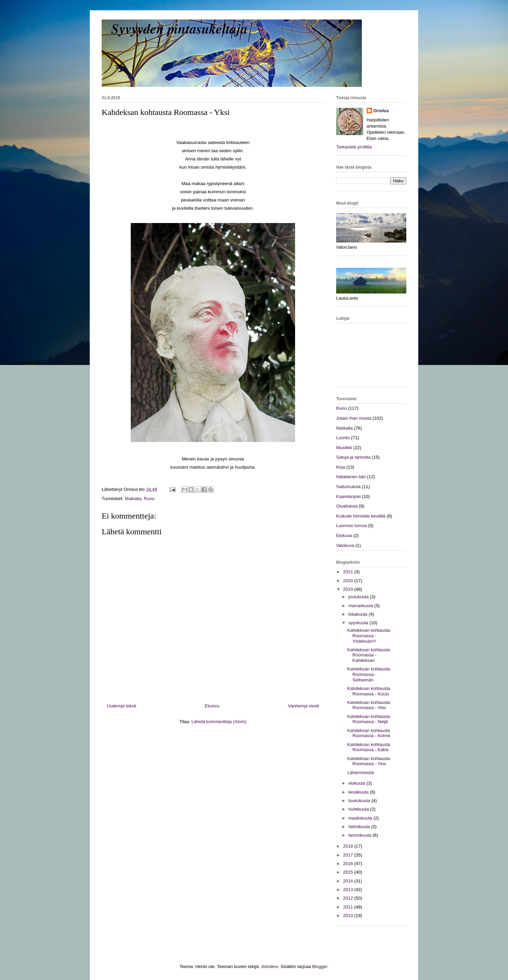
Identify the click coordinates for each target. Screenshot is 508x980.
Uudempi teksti (122, 706)
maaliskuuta (361, 818)
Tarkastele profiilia (354, 147)
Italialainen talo (351, 477)
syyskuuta (359, 623)
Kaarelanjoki (348, 496)
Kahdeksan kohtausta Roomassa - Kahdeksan (369, 655)
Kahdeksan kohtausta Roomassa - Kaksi (369, 747)
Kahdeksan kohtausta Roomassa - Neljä (369, 719)
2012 (349, 898)
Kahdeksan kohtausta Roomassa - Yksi (369, 761)
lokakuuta (359, 614)
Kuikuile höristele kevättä (361, 516)
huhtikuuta (359, 809)
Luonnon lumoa (352, 526)
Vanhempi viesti (303, 706)
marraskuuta (361, 606)
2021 (349, 572)
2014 (349, 881)
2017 (349, 855)
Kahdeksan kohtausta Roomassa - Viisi (369, 705)
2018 (349, 846)
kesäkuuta (359, 792)
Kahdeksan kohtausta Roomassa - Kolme (369, 733)
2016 (349, 864)
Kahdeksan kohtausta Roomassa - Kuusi (369, 691)
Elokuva (344, 535)
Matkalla (133, 499)
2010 (349, 916)
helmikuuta (360, 827)
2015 (349, 872)
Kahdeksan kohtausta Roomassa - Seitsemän (369, 674)
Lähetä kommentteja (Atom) (219, 722)
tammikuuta (361, 835)
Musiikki (344, 448)
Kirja (341, 467)
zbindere (269, 966)
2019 (349, 589)
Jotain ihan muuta (354, 418)
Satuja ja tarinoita (353, 457)
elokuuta (358, 783)
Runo (149, 499)
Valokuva (345, 545)
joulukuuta (359, 597)
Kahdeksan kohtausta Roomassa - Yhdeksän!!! (369, 636)
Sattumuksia (348, 487)
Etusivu (212, 706)
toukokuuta (360, 801)
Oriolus (381, 111)
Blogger (320, 966)
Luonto (343, 438)
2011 (349, 907)
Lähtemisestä (360, 773)
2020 (349, 581)
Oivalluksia (347, 506)
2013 (349, 890)
